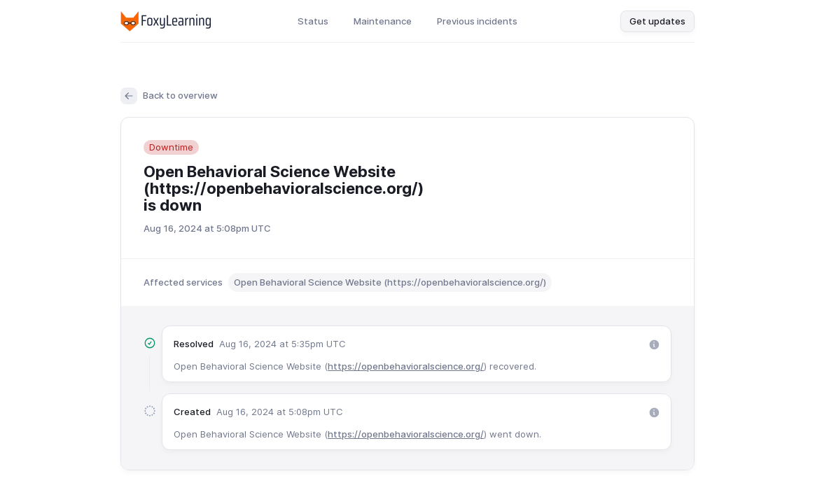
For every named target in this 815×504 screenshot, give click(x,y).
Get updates (657, 21)
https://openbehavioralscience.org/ (406, 366)
